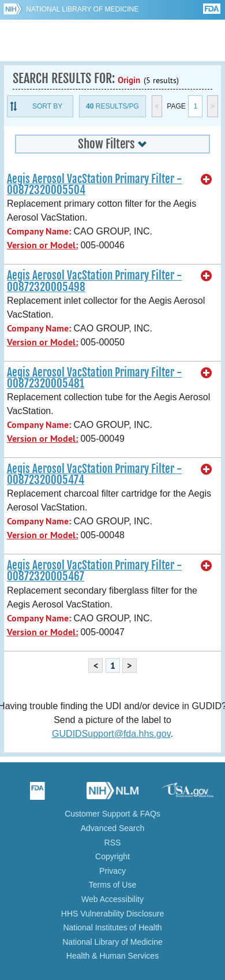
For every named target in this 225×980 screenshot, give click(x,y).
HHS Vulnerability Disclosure (112, 914)
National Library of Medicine (82, 9)
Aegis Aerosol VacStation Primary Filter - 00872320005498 (94, 281)
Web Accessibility (112, 899)
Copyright (112, 856)
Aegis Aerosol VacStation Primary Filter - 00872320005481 (94, 378)
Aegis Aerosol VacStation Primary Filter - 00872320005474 (94, 474)
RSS (113, 843)
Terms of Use (112, 885)
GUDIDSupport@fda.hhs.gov (111, 734)
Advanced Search (113, 828)
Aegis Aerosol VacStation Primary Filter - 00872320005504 (94, 185)
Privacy (112, 871)
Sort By (47, 106)
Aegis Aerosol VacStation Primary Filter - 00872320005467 (94, 571)
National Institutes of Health (112, 927)
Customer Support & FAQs (112, 814)
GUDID (113, 40)
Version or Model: (42, 245)
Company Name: (39, 231)
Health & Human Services (112, 956)
